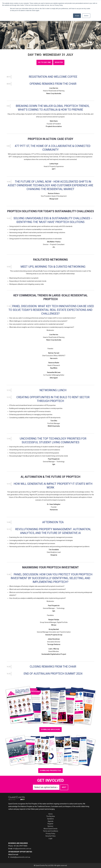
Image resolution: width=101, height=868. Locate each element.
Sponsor (50, 826)
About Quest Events (50, 829)
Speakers (50, 819)
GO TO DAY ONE (44, 62)
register (59, 62)
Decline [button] (86, 16)
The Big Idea (50, 816)
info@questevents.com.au (22, 849)
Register (50, 824)
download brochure (50, 729)
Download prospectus (50, 771)
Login (50, 838)
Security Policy (50, 836)
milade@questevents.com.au (20, 857)
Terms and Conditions (50, 831)
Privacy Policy (50, 834)
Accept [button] (77, 16)
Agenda (50, 821)
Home (50, 814)
